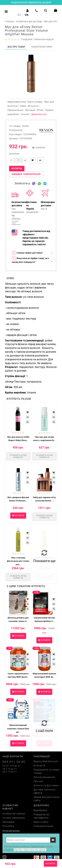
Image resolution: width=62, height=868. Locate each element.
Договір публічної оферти (45, 791)
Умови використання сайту (47, 799)
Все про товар (16, 47)
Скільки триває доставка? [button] (27, 253)
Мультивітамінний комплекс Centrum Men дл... (18, 729)
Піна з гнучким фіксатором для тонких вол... (18, 561)
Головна (10, 21)
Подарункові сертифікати (41, 816)
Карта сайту (41, 822)
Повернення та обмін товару (47, 771)
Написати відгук (44, 39)
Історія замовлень (14, 818)
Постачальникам (44, 777)
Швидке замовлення (26, 174)
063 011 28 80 (14, 762)
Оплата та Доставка (46, 785)
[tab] (31, 253)
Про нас (38, 781)
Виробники (40, 810)
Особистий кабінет (14, 814)
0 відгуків (26, 39)
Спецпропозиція (43, 826)
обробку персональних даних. (30, 850)
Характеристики (42, 47)
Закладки (8, 822)
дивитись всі (39, 114)
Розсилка (8, 826)
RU (19, 15)
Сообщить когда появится (18, 456)
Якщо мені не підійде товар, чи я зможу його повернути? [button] (30, 260)
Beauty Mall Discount (46, 761)
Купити (50, 864)
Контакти (39, 766)
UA (27, 15)
